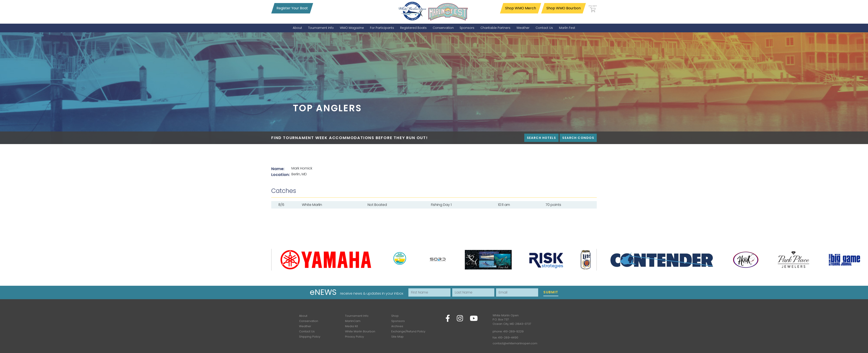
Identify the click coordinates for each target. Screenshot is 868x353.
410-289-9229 (513, 331)
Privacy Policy (354, 337)
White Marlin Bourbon (360, 331)
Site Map (397, 337)
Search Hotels (542, 138)
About (303, 316)
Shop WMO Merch (521, 8)
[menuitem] (297, 28)
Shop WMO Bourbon (564, 8)
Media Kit (351, 326)
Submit (551, 292)
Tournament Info (357, 316)
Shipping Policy (310, 337)
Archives (397, 326)
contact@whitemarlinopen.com (515, 343)
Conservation (309, 321)
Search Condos (578, 138)
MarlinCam (353, 321)
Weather (305, 326)
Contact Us (307, 331)
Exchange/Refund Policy (408, 331)
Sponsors (398, 321)
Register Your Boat (292, 8)
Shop (395, 316)
